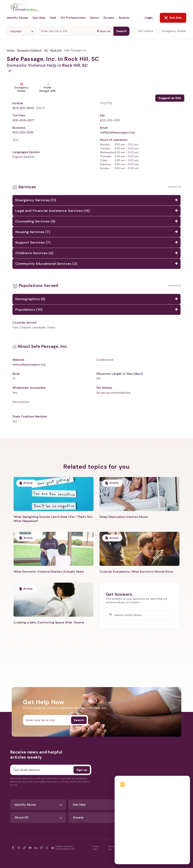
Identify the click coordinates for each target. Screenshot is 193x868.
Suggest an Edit (170, 98)
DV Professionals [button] (73, 18)
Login (149, 18)
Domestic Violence (29, 50)
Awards (124, 18)
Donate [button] (109, 18)
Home (11, 50)
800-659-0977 (23, 120)
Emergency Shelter (174, 31)
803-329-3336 (23, 132)
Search (121, 31)
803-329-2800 (23, 108)
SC (46, 50)
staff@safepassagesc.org (117, 132)
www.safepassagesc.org (29, 364)
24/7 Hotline (146, 31)
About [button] (94, 18)
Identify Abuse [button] (17, 18)
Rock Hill (56, 50)
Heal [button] (53, 18)
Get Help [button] (39, 18)
